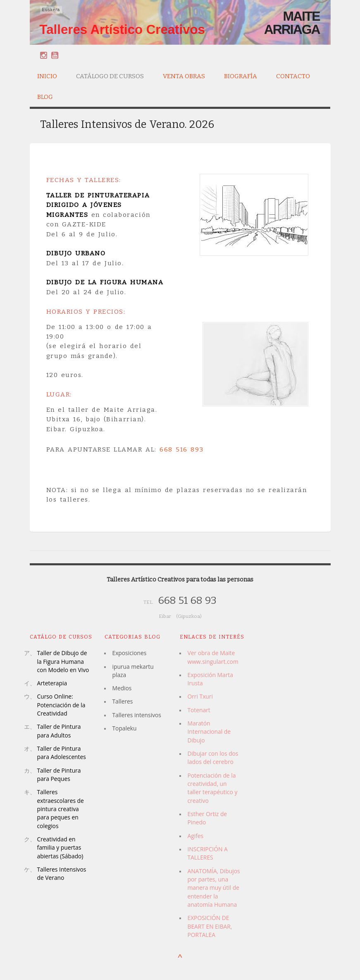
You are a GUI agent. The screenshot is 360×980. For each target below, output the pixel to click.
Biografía (241, 75)
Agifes (195, 836)
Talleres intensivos (136, 715)
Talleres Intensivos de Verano (62, 873)
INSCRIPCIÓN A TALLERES (207, 853)
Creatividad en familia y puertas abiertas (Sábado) (60, 848)
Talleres (122, 701)
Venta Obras (184, 75)
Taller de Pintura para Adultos (59, 731)
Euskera (51, 10)
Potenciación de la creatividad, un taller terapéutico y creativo (212, 788)
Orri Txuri (200, 696)
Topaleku (124, 728)
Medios (122, 688)
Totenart (199, 710)
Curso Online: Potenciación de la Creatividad (61, 705)
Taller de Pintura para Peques (59, 775)
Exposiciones (129, 653)
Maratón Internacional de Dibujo (209, 732)
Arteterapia (52, 683)
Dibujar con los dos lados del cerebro (213, 758)
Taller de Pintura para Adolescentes (62, 753)
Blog (45, 97)
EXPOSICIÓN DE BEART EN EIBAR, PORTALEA (210, 926)
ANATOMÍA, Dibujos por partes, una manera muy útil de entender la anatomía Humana (213, 888)
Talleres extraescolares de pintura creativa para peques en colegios (61, 809)
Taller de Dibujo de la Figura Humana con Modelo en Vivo (63, 661)
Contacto (293, 76)
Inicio (47, 76)
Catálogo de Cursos (110, 75)
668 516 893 (182, 449)
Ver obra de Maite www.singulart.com (213, 657)
